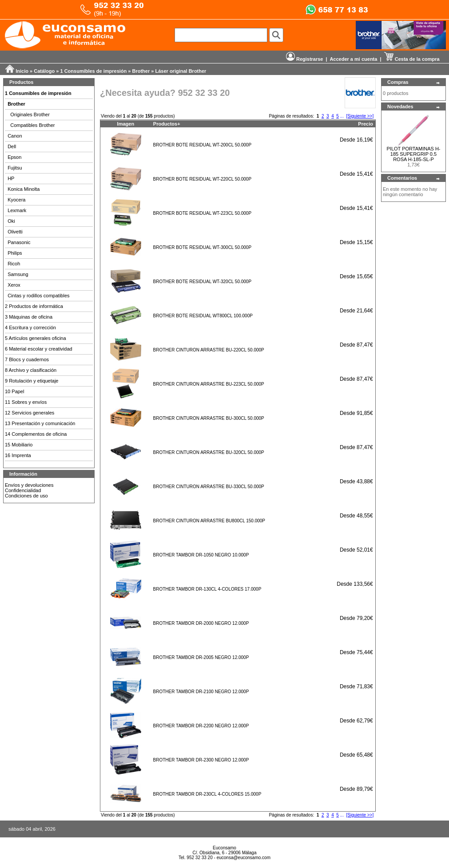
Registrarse (305, 59)
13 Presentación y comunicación (40, 423)
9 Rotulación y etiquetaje (32, 381)
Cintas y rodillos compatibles (38, 296)
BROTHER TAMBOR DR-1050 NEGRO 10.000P (201, 555)
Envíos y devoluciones (29, 485)
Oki (11, 221)
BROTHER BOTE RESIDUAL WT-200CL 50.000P (202, 145)
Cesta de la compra (412, 59)
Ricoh (14, 264)
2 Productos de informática (34, 306)
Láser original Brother (181, 71)
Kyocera (16, 200)
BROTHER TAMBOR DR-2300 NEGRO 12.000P (201, 760)
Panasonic (19, 242)
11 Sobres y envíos (26, 402)
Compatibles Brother (32, 125)
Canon (15, 136)
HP (11, 178)
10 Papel (14, 391)
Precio (366, 124)
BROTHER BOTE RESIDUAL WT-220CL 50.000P (202, 179)
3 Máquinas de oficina (29, 317)
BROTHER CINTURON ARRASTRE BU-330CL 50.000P (209, 487)
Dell (12, 146)
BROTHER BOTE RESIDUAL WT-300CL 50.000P (202, 247)
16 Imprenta (18, 455)
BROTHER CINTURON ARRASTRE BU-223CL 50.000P (209, 384)
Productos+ (167, 124)
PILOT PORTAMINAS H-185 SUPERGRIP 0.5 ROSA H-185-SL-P (413, 154)
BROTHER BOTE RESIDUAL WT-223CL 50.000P (202, 213)
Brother (141, 71)
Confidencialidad (23, 490)
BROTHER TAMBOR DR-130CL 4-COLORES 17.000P (207, 589)
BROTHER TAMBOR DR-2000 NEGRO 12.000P (201, 623)
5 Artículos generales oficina (36, 338)
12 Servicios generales (30, 413)
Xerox (14, 285)
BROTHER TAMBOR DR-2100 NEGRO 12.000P (201, 692)
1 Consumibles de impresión (94, 71)
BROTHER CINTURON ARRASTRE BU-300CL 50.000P (209, 418)
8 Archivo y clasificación (31, 370)
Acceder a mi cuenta (353, 59)
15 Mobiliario (19, 445)
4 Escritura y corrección (30, 327)
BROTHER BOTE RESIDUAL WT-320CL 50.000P (202, 282)
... (342, 116)
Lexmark (17, 210)
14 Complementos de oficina (36, 434)
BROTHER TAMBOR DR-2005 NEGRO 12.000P (201, 657)
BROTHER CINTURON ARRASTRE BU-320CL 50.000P (209, 452)
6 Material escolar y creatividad (39, 349)
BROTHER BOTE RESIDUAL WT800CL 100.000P (203, 316)
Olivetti (15, 232)
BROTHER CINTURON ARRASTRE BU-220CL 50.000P (209, 350)
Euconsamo (224, 848)
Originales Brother (30, 114)
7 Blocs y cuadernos (27, 359)
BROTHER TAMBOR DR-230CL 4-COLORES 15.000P (207, 794)
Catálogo (44, 71)
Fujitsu (15, 168)
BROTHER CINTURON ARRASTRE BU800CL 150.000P (209, 521)
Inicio (22, 71)
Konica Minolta (24, 189)
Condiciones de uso (26, 496)
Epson (14, 157)
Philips (15, 253)
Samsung (18, 274)
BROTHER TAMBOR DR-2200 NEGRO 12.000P (201, 726)
